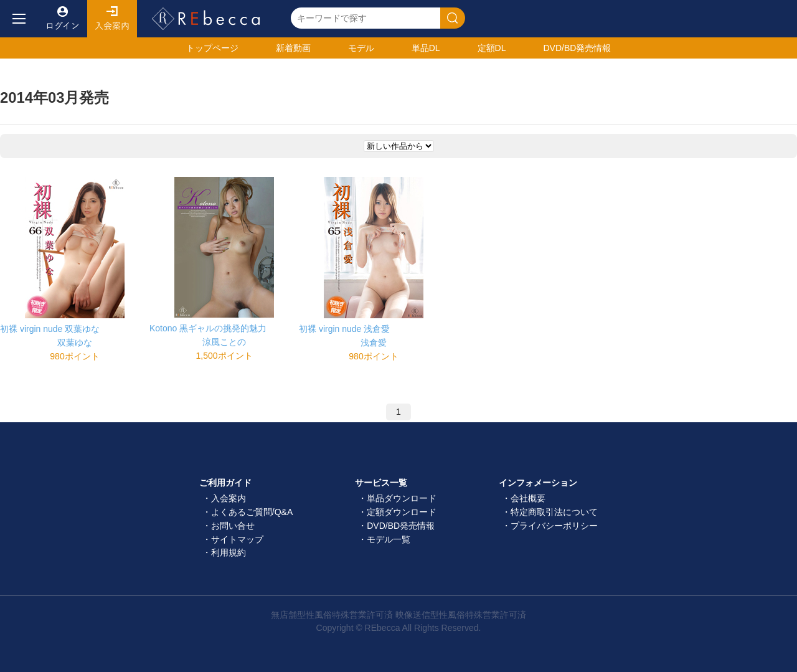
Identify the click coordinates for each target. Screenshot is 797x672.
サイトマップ (237, 539)
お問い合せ (233, 526)
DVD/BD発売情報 (401, 526)
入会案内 (112, 19)
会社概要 (528, 498)
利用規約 (229, 552)
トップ (212, 48)
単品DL (426, 48)
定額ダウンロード (402, 512)
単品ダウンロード (402, 498)
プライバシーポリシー (554, 526)
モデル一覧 (389, 539)
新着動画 (293, 48)
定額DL (492, 48)
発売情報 (577, 48)
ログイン (62, 19)
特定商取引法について (554, 512)
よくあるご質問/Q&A (252, 512)
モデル (361, 48)
